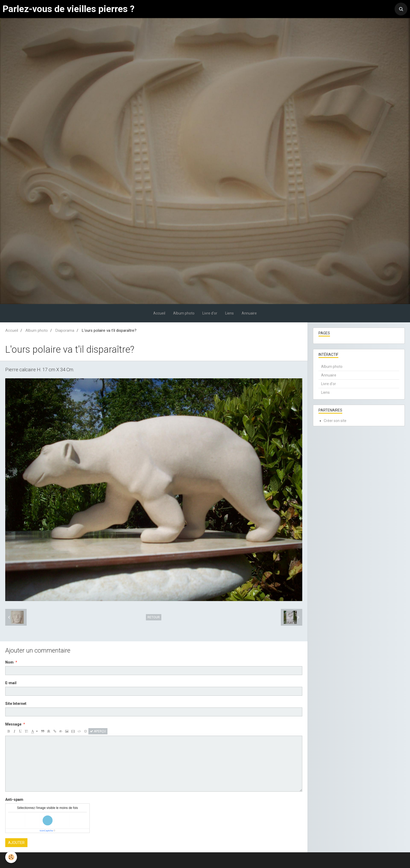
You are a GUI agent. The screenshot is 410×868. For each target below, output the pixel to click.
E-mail (11, 683)
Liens (229, 313)
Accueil (159, 313)
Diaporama (65, 330)
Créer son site (335, 421)
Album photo (184, 313)
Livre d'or (210, 313)
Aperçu (98, 731)
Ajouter (16, 843)
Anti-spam (14, 800)
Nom (9, 662)
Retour (154, 617)
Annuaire (249, 313)
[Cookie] (11, 857)
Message (13, 724)
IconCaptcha (46, 831)
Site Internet (16, 704)
